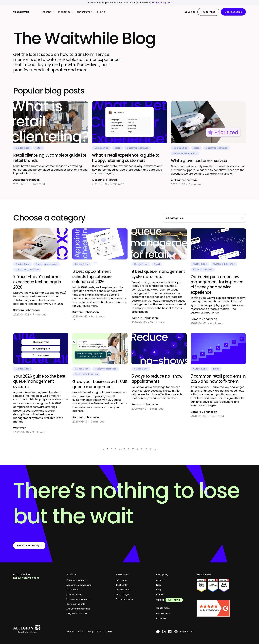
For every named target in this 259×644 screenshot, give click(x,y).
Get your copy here (162, 3)
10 (146, 450)
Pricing (101, 12)
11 (151, 450)
